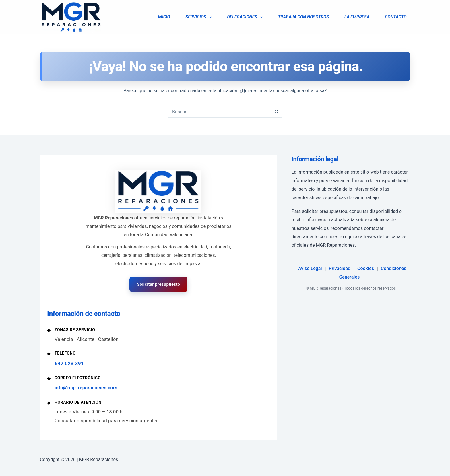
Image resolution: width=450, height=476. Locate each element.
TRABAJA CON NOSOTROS (303, 17)
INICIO (164, 17)
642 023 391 (69, 363)
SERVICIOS (200, 17)
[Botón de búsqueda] (276, 112)
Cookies (366, 268)
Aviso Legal (310, 268)
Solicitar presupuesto (158, 284)
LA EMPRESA (357, 17)
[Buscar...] (219, 112)
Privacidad (340, 268)
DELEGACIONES (246, 17)
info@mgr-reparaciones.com (86, 388)
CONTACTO (396, 17)
